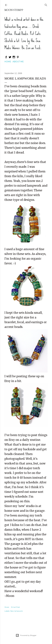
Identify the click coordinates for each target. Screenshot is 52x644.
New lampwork (17, 611)
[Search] (46, 4)
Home (8, 62)
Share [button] (7, 607)
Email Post (15, 607)
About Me (18, 62)
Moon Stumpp (14, 10)
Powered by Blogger (26, 635)
